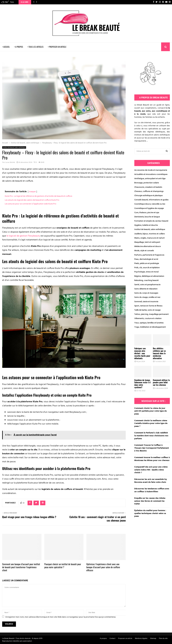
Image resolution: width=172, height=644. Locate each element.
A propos (103, 638)
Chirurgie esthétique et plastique (148, 196)
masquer (32, 192)
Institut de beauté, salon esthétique (14, 147)
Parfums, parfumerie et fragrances (149, 255)
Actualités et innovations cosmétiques (151, 174)
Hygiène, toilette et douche (146, 225)
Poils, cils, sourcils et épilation (147, 268)
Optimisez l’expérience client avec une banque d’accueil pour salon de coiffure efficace (103, 567)
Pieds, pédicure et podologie (147, 263)
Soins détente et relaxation (146, 289)
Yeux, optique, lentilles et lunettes (149, 323)
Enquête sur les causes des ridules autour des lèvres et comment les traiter (150, 501)
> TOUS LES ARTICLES (35, 47)
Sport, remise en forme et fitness (148, 306)
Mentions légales (141, 638)
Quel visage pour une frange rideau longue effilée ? (29, 517)
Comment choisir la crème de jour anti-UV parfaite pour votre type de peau (150, 411)
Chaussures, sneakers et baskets (148, 187)
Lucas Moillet (10, 162)
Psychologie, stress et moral (146, 272)
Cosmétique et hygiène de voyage (149, 208)
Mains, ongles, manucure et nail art (149, 238)
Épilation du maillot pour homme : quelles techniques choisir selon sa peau (150, 513)
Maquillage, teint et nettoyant (147, 242)
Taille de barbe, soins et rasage (147, 310)
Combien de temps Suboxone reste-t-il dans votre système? (142, 384)
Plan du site (163, 638)
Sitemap (153, 638)
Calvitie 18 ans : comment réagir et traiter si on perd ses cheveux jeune (98, 519)
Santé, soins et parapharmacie (147, 285)
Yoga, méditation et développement (150, 327)
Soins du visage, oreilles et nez (147, 297)
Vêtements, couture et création (148, 319)
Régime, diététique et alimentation (149, 276)
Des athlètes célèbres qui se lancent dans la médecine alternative (159, 353)
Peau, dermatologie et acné (146, 259)
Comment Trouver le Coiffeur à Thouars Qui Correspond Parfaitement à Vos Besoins (152, 448)
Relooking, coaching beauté (146, 280)
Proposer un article (125, 638)
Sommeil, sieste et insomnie (146, 302)
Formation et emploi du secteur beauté (151, 221)
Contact (112, 638)
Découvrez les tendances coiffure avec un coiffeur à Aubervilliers (152, 490)
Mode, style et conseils (144, 251)
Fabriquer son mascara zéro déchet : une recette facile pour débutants (142, 353)
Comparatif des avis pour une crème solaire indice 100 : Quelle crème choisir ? (151, 470)
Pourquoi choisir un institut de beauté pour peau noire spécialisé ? (63, 566)
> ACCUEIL (6, 47)
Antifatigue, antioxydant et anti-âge (150, 179)
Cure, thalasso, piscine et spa (147, 213)
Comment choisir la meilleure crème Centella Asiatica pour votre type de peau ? (151, 423)
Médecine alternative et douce (148, 246)
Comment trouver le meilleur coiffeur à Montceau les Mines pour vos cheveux (152, 459)
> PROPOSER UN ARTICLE (57, 47)
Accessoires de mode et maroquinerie (151, 170)
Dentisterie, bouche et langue (147, 217)
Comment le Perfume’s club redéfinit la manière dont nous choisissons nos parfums (151, 436)
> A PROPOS (19, 47)
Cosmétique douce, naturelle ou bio (150, 204)
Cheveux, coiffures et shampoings (149, 191)
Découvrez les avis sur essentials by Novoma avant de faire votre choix (151, 481)
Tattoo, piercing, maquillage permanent (151, 314)
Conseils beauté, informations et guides (151, 200)
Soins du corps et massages (146, 293)
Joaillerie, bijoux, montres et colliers (150, 234)
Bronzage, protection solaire (147, 183)
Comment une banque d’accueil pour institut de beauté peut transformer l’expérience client (21, 567)
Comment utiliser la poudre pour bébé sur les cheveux (161, 382)
